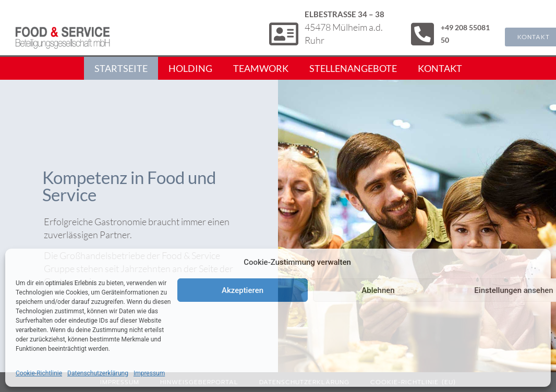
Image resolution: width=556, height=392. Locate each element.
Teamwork (261, 68)
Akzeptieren (243, 290)
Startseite (121, 68)
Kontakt (440, 68)
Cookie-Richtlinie (39, 373)
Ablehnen (378, 290)
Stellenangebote (353, 68)
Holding (190, 68)
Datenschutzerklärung (98, 373)
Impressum (149, 373)
